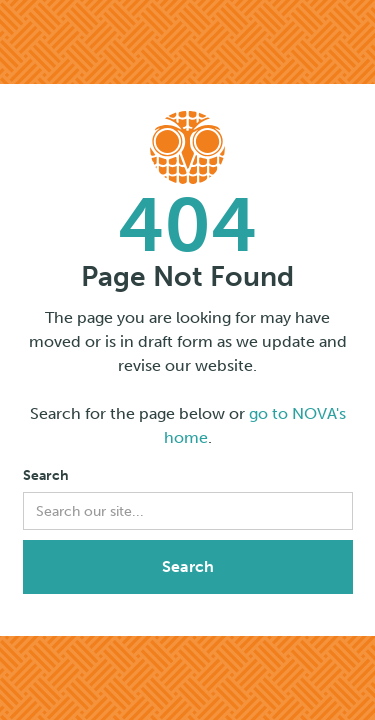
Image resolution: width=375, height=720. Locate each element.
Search (46, 475)
